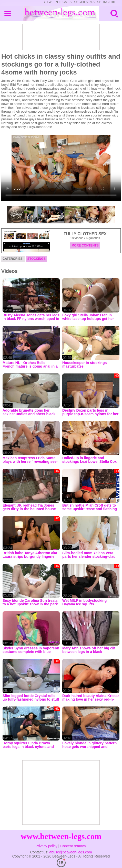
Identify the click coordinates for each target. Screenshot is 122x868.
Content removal (73, 846)
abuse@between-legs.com (70, 852)
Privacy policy (46, 846)
